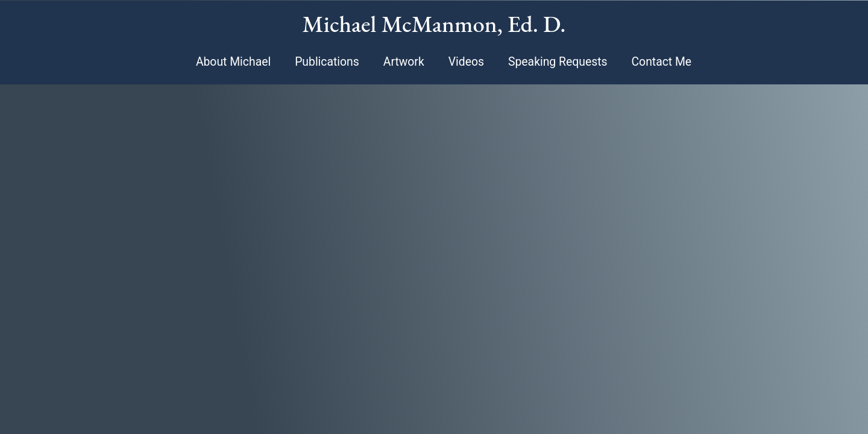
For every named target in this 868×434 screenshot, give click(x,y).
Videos (466, 62)
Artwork (404, 62)
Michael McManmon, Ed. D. (434, 24)
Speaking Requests (558, 62)
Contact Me (661, 62)
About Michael (233, 62)
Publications (327, 62)
